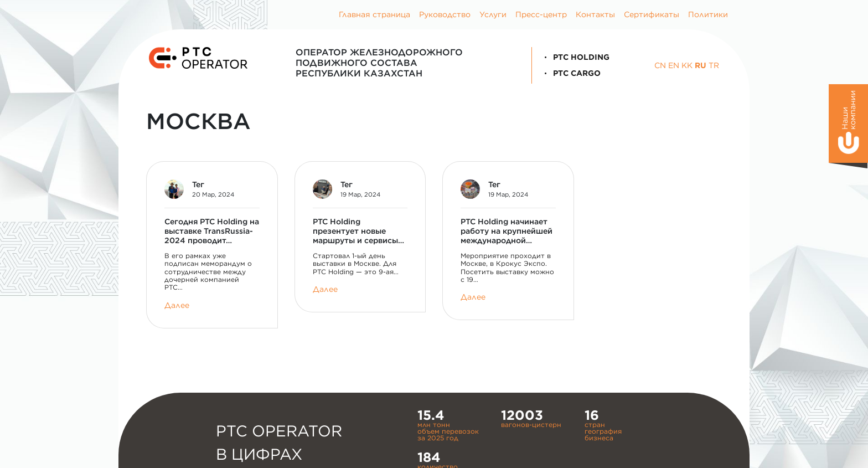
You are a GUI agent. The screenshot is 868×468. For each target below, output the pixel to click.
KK (687, 65)
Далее (177, 305)
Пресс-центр (541, 14)
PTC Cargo (571, 73)
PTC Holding (575, 57)
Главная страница (374, 14)
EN (674, 65)
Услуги (493, 14)
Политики (708, 14)
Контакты (595, 14)
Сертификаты (652, 14)
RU (701, 65)
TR (714, 65)
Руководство (445, 14)
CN (660, 65)
